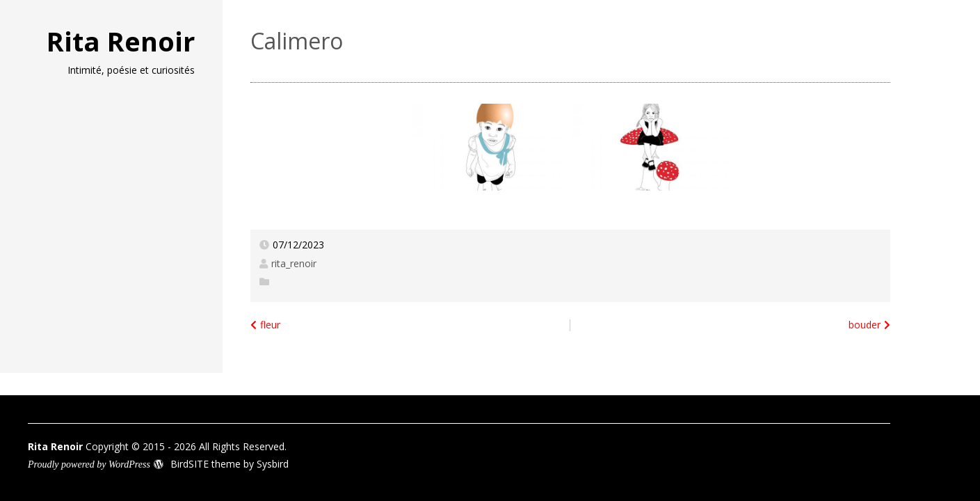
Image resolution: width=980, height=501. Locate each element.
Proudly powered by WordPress (89, 464)
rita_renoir (294, 263)
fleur (270, 325)
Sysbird (273, 464)
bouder (865, 325)
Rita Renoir (121, 41)
